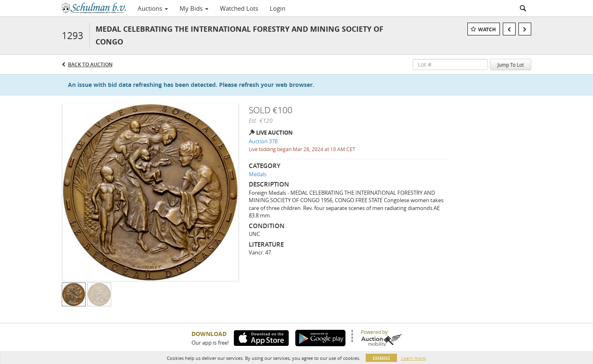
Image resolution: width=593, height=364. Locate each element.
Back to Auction (90, 64)
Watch (487, 29)
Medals (258, 174)
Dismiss (381, 358)
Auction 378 (263, 141)
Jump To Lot (511, 65)
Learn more (413, 358)
